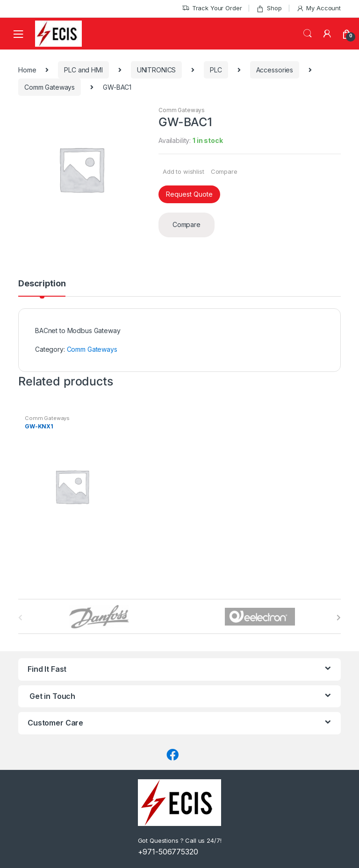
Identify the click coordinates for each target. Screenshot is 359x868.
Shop (269, 8)
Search (308, 34)
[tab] (42, 288)
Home (27, 70)
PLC (216, 70)
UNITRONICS (157, 70)
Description (42, 284)
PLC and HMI (83, 70)
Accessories (275, 70)
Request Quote (189, 194)
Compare (224, 171)
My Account (319, 8)
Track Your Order (212, 8)
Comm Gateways (50, 87)
